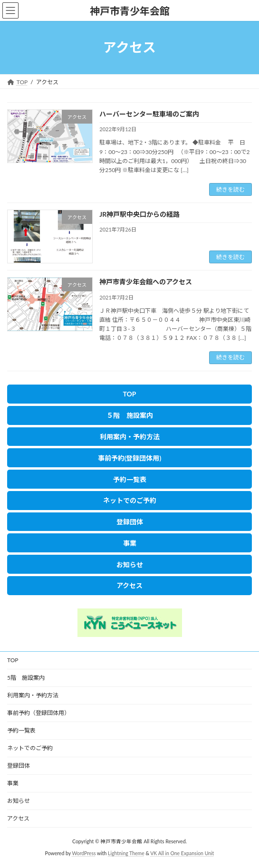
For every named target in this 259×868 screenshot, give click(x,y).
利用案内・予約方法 (33, 695)
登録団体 (19, 766)
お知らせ (19, 801)
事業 (13, 783)
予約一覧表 (21, 730)
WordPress (84, 853)
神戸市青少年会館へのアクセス (146, 282)
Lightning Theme (126, 853)
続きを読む (230, 189)
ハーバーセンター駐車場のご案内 (149, 114)
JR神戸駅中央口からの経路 (139, 214)
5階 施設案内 (26, 678)
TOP (13, 660)
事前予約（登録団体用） (38, 713)
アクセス (18, 818)
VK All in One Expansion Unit (182, 853)
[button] (129, 394)
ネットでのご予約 (30, 748)
